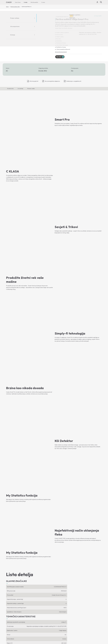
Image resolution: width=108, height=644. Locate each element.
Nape (32, 605)
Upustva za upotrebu (61, 612)
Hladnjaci (9, 620)
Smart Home (18, 2)
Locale (99, 638)
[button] (16, 297)
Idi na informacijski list (61, 52)
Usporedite (98, 16)
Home (7, 7)
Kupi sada (59, 57)
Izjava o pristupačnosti (97, 635)
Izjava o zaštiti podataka (75, 635)
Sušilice (8, 610)
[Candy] (9, 2)
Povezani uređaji (31, 89)
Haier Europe (59, 600)
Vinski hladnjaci (10, 625)
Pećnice (33, 600)
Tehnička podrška (34, 2)
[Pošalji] (101, 2)
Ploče (32, 608)
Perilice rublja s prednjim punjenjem (16, 603)
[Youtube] (7, 592)
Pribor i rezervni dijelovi (61, 615)
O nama (43, 2)
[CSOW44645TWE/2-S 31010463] (29, 35)
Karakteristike (10, 89)
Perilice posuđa (10, 613)
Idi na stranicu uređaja (13, 575)
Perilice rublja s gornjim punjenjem (15, 605)
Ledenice (9, 622)
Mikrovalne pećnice (36, 602)
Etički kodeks (58, 602)
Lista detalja (20, 89)
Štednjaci (33, 610)
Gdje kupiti (58, 605)
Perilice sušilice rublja (15, 7)
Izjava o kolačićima (86, 635)
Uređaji (26, 2)
